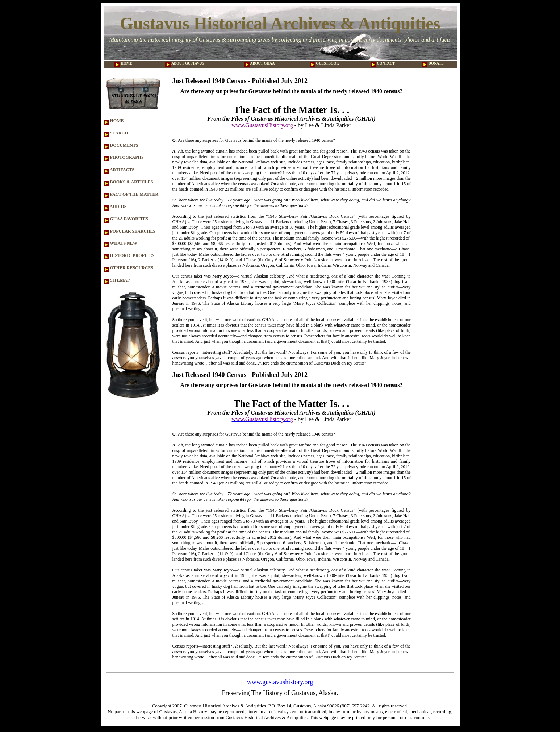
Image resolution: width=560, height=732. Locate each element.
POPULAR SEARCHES (130, 231)
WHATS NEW (120, 243)
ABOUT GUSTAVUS (185, 63)
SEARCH (116, 133)
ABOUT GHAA (260, 63)
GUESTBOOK (324, 63)
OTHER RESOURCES (129, 268)
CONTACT (383, 63)
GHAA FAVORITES (126, 219)
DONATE (433, 63)
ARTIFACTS (119, 170)
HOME (123, 63)
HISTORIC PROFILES (129, 255)
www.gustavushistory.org (280, 682)
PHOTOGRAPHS (124, 157)
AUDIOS (115, 207)
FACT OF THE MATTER (131, 194)
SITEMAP (117, 280)
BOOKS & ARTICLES (128, 182)
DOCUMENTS (121, 145)
